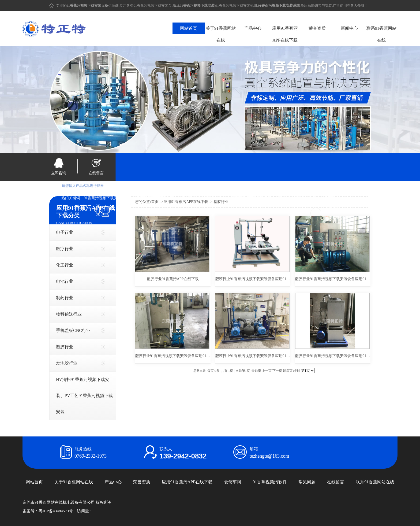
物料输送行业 (69, 314)
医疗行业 (65, 249)
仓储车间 (232, 482)
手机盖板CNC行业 (73, 330)
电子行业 (65, 232)
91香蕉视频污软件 (270, 482)
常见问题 (307, 482)
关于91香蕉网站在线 (221, 34)
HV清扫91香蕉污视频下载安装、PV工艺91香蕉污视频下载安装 (84, 396)
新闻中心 (349, 28)
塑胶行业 (65, 347)
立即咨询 (59, 173)
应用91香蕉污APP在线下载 (285, 34)
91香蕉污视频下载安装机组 (236, 5)
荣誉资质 (317, 28)
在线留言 (96, 173)
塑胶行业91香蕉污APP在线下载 (173, 279)
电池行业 (65, 281)
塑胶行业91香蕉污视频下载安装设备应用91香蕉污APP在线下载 (253, 279)
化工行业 (65, 265)
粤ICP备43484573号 (56, 511)
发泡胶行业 (67, 363)
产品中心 (253, 28)
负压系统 (307, 5)
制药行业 (65, 298)
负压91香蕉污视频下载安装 (200, 198)
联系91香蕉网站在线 (381, 34)
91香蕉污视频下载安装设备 (106, 198)
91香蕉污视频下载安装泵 (153, 5)
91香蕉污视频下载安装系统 (298, 198)
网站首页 (189, 28)
